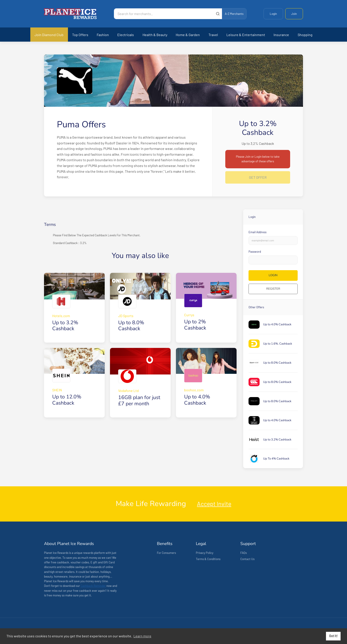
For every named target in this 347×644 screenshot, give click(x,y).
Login (273, 14)
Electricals (126, 35)
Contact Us (247, 559)
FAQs (244, 553)
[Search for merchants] (164, 14)
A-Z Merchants (234, 14)
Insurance (281, 35)
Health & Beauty (155, 35)
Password (255, 252)
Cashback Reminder (93, 586)
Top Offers (80, 35)
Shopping (305, 35)
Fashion (103, 35)
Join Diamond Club (49, 35)
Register (273, 289)
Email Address (257, 232)
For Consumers (166, 553)
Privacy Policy (205, 553)
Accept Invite (214, 504)
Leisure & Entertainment (246, 35)
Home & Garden (188, 35)
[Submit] (218, 14)
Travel (213, 35)
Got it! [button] (333, 636)
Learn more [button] (142, 636)
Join (294, 14)
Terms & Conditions (208, 559)
